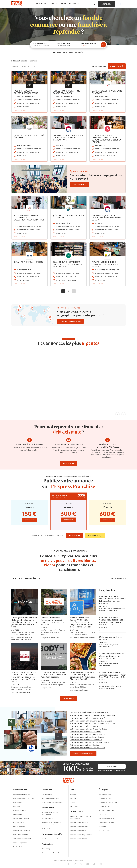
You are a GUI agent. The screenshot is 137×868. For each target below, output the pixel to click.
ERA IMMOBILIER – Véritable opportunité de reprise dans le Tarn (107, 217)
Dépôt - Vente (18, 847)
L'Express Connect (105, 798)
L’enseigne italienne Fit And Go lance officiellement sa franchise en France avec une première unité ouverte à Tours (24, 622)
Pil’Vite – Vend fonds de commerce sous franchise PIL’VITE (105, 264)
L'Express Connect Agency (108, 802)
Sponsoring (46, 849)
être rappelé (95, 536)
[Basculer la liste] (34, 66)
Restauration (18, 802)
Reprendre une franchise (50, 798)
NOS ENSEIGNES (41, 4)
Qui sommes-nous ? (106, 794)
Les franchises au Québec (79, 839)
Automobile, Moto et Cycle (22, 839)
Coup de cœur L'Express (21, 794)
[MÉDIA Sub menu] (57, 4)
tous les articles (118, 578)
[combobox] (22, 66)
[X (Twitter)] (81, 864)
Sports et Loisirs (19, 823)
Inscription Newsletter (107, 819)
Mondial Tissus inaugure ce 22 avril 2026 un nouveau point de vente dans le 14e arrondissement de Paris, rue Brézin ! (24, 677)
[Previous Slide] (117, 414)
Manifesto (102, 827)
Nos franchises (47, 794)
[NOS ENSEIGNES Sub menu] (48, 4)
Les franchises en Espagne (79, 823)
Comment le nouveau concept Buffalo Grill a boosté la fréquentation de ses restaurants (112, 600)
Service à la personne (20, 843)
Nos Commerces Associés (51, 839)
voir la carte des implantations (70, 321)
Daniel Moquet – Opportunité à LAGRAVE (107, 92)
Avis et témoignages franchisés (52, 802)
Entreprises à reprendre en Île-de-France (87, 737)
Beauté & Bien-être (20, 810)
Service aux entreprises (21, 819)
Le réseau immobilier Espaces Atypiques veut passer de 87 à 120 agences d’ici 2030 (52, 621)
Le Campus (103, 815)
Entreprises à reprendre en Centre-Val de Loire (89, 729)
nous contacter (80, 184)
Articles (73, 794)
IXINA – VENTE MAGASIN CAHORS (29, 262)
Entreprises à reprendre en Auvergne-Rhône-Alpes (91, 721)
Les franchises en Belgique (79, 827)
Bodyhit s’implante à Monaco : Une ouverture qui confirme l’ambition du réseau (54, 675)
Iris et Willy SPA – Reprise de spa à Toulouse (68, 216)
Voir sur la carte (117, 66)
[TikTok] (94, 864)
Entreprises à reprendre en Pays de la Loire (88, 748)
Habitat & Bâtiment (20, 827)
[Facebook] (69, 864)
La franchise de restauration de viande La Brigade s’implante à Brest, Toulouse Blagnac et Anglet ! (83, 676)
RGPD (49, 864)
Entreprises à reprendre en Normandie (86, 740)
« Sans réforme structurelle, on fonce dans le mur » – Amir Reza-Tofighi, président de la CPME (112, 676)
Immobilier (17, 806)
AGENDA (63, 4)
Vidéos (73, 802)
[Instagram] (101, 864)
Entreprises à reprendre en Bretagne (85, 726)
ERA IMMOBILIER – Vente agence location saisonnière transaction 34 (68, 138)
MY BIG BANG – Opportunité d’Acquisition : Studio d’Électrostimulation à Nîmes (29, 217)
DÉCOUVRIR (73, 4)
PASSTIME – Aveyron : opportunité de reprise (26, 92)
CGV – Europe (61, 864)
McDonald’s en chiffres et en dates (110, 638)
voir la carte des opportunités (83, 754)
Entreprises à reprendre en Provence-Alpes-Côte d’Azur (93, 716)
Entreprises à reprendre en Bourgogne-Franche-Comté (93, 724)
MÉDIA (53, 4)
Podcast (73, 798)
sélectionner (30, 520)
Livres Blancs (75, 806)
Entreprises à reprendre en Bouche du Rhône (88, 718)
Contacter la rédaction (107, 823)
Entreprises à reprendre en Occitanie (85, 745)
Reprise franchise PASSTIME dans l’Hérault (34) (66, 92)
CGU (54, 864)
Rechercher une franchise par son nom (68, 52)
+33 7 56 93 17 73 (104, 831)
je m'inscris (112, 766)
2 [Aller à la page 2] (68, 291)
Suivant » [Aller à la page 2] (74, 291)
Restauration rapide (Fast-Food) (24, 798)
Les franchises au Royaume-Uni (81, 835)
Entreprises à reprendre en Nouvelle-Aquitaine (89, 742)
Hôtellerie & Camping (21, 835)
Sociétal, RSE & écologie (21, 831)
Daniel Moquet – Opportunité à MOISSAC (29, 136)
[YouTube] (88, 864)
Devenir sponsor (105, 806)
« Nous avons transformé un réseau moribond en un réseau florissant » (112, 656)
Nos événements (48, 819)
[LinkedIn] (75, 864)
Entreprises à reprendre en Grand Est (85, 732)
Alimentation (18, 815)
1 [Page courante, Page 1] (63, 291)
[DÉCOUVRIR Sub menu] (78, 4)
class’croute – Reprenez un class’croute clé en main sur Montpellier (68, 264)
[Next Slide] (123, 414)
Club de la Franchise (49, 829)
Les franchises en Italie (78, 831)
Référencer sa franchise (106, 4)
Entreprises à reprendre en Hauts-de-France (88, 734)
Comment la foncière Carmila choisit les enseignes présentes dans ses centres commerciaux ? (112, 621)
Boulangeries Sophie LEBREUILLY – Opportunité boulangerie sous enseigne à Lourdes (107, 139)
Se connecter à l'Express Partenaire (54, 853)
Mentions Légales (40, 864)
